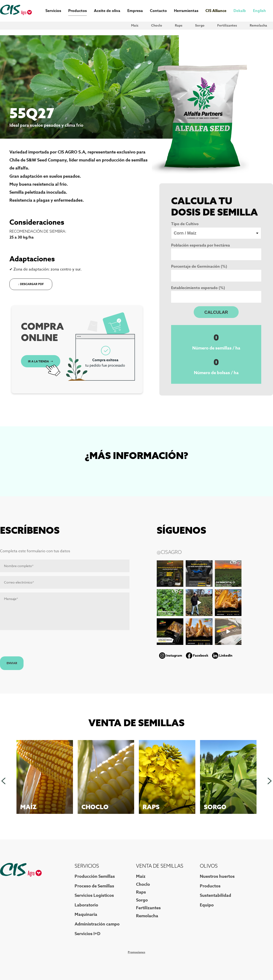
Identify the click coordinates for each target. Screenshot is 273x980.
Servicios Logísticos (94, 895)
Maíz (135, 25)
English (259, 11)
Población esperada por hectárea (201, 245)
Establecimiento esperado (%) (198, 288)
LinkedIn (226, 656)
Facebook (201, 656)
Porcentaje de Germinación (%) (199, 267)
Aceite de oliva (107, 11)
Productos (78, 11)
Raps (179, 25)
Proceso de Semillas (94, 886)
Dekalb (240, 11)
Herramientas (186, 11)
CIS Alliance (216, 11)
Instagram (174, 656)
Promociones (136, 952)
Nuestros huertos (217, 876)
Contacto (158, 11)
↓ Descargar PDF (31, 284)
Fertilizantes (227, 25)
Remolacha (258, 25)
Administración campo (97, 924)
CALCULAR (216, 312)
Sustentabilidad (215, 895)
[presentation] (36, 645)
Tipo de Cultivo (185, 224)
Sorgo (200, 25)
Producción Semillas (95, 876)
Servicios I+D (87, 934)
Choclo (157, 25)
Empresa (135, 11)
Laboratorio (86, 905)
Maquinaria (86, 914)
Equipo (207, 905)
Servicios (53, 11)
